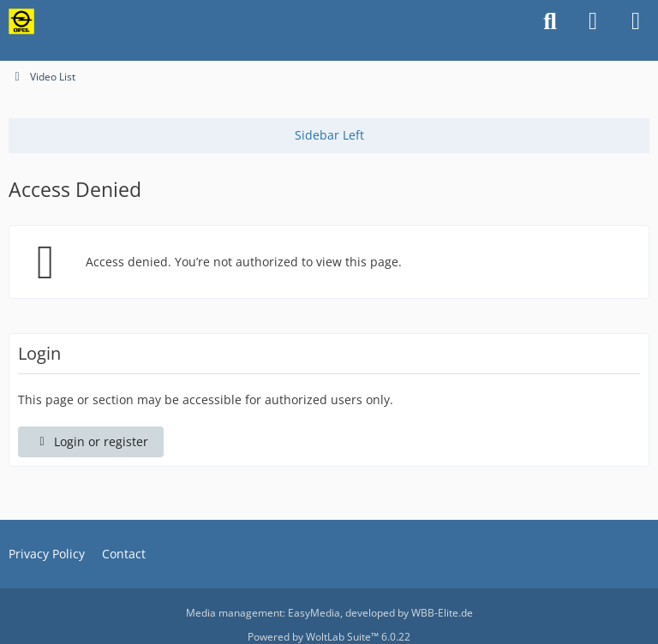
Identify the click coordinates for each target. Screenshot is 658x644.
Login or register (91, 441)
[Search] (550, 21)
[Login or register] (593, 21)
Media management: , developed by (329, 613)
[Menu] (636, 21)
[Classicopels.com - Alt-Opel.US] (21, 21)
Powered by (329, 637)
